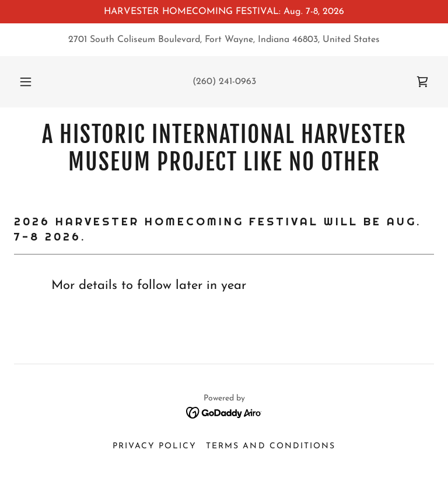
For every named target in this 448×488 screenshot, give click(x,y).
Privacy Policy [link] (155, 446)
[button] (32, 82)
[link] (422, 82)
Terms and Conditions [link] (270, 446)
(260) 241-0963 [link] (224, 82)
